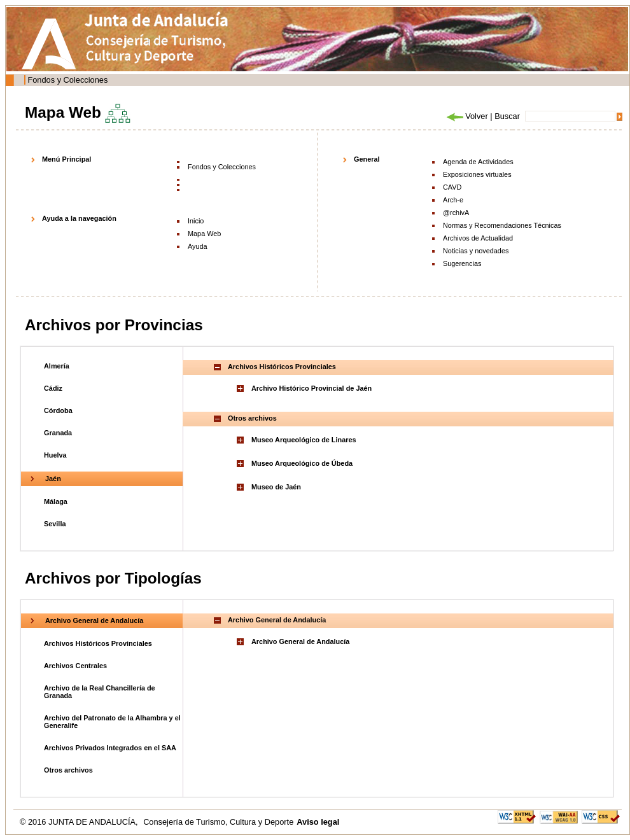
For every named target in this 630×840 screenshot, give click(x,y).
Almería (57, 366)
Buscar (507, 116)
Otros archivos (68, 770)
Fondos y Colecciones (67, 80)
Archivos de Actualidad (478, 238)
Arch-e (453, 200)
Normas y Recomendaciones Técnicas (502, 225)
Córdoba (58, 410)
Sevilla (55, 524)
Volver (466, 116)
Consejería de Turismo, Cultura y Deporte (218, 822)
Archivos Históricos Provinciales (98, 643)
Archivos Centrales (75, 666)
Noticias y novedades (476, 251)
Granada (58, 433)
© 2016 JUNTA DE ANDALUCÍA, (80, 822)
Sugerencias (462, 263)
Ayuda (198, 246)
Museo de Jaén (276, 487)
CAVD (452, 187)
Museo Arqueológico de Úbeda (302, 463)
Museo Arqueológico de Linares (304, 440)
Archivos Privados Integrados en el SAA (110, 748)
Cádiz (53, 388)
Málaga (56, 501)
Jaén (53, 479)
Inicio (196, 221)
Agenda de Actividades (478, 162)
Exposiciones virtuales (477, 174)
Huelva (55, 455)
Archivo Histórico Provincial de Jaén (311, 388)
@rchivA (456, 213)
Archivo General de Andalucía (94, 620)
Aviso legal (318, 822)
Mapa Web (204, 234)
